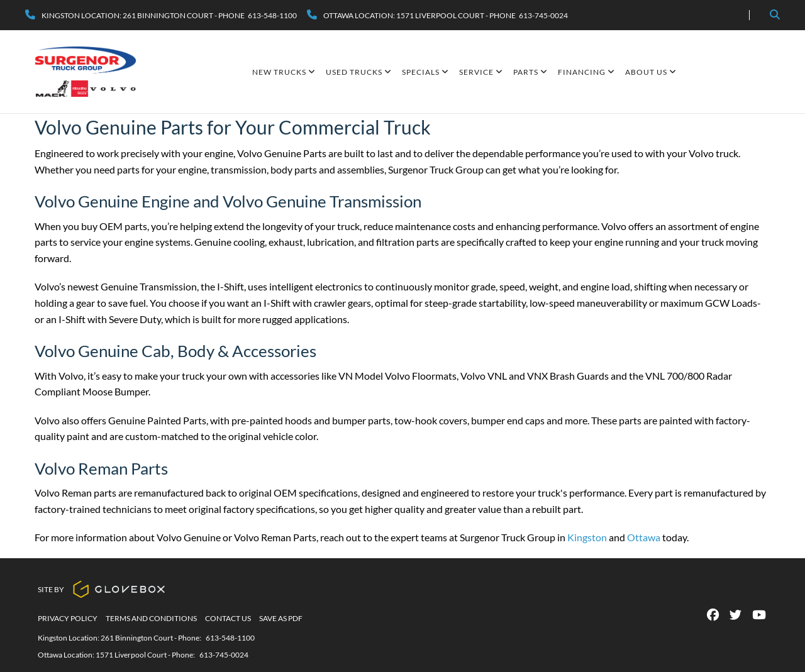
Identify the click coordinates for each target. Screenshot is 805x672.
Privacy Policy (68, 618)
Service (481, 72)
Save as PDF (281, 618)
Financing (586, 72)
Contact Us (228, 618)
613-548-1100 (230, 638)
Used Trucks (359, 72)
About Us (651, 72)
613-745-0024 (224, 655)
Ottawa (644, 537)
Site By (102, 589)
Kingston (587, 537)
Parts (530, 72)
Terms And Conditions (151, 618)
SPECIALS (425, 72)
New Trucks (284, 72)
